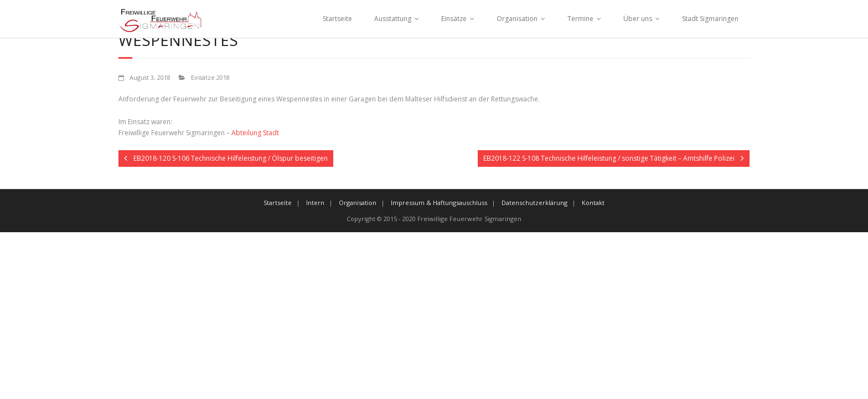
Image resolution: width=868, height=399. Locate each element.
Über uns (638, 19)
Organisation (517, 19)
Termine (580, 19)
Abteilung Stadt (255, 133)
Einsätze (454, 19)
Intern (315, 203)
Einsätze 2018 (210, 77)
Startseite (337, 19)
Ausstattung (393, 19)
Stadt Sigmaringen (710, 19)
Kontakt (593, 203)
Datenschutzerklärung (534, 203)
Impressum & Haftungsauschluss (439, 203)
